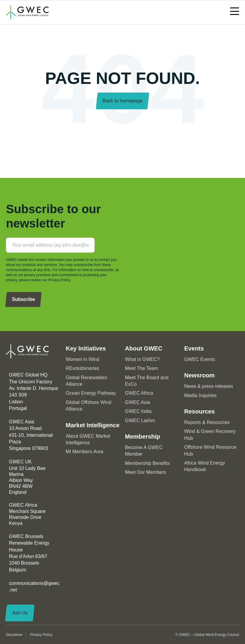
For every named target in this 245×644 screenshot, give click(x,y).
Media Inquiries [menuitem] (200, 395)
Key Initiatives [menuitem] (86, 348)
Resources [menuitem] (199, 411)
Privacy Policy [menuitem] (41, 635)
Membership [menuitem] (143, 436)
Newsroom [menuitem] (199, 375)
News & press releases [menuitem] (209, 386)
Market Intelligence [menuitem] (93, 425)
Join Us (20, 613)
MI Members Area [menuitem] (84, 452)
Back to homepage (122, 101)
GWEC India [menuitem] (138, 411)
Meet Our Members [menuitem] (146, 472)
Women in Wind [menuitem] (83, 359)
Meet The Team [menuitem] (142, 368)
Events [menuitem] (194, 348)
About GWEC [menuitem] (144, 348)
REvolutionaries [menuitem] (82, 368)
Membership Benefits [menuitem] (147, 463)
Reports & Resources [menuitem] (207, 422)
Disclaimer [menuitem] (14, 635)
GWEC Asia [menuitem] (138, 402)
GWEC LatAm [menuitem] (140, 421)
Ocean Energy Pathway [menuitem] (91, 393)
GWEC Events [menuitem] (199, 359)
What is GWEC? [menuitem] (142, 359)
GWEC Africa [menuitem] (139, 393)
